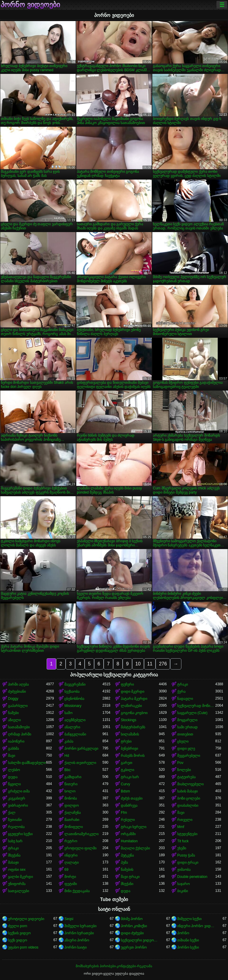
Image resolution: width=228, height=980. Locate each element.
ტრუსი (126, 741)
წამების (127, 870)
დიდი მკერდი (133, 692)
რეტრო (71, 841)
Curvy (125, 784)
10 (138, 664)
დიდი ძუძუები (132, 933)
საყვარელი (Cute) (192, 713)
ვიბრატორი (18, 805)
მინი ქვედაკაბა (77, 891)
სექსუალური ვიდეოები (140, 940)
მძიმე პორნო (132, 919)
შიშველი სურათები (80, 926)
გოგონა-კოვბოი (134, 713)
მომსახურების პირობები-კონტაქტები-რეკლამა (114, 966)
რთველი (185, 820)
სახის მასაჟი (187, 791)
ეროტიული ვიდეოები (26, 919)
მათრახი (72, 820)
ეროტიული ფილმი (80, 848)
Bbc (68, 770)
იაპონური (16, 741)
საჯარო (183, 884)
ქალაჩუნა (73, 813)
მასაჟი (13, 862)
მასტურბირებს (133, 727)
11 (150, 664)
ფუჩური (127, 684)
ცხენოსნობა (74, 699)
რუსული (128, 820)
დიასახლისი (188, 805)
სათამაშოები (19, 727)
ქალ (12, 813)
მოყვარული (187, 720)
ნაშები (13, 713)
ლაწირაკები (131, 706)
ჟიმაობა (184, 870)
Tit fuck (183, 841)
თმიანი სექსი (188, 940)
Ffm (124, 813)
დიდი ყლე (186, 749)
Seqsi (69, 919)
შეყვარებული (189, 756)
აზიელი (14, 720)
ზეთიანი (15, 820)
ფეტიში (71, 884)
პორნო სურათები (79, 933)
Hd (67, 756)
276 (163, 664)
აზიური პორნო (77, 940)
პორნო (183, 933)
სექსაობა (72, 692)
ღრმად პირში (20, 734)
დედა (13, 777)
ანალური (72, 727)
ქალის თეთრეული (80, 763)
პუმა (124, 862)
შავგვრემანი (75, 684)
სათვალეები (19, 891)
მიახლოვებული (190, 784)
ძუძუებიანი (17, 692)
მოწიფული (74, 827)
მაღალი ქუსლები (135, 848)
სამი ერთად (187, 727)
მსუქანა (14, 855)
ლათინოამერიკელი (81, 834)
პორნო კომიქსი (134, 926)
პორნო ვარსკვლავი (81, 749)
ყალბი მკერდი (20, 877)
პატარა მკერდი (134, 699)
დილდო (72, 805)
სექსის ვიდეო (19, 933)
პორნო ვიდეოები (30, 5)
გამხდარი (73, 777)
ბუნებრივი (129, 749)
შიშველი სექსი (189, 919)
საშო (68, 713)
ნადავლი (185, 699)
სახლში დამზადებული (27, 763)
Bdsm (125, 791)
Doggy (13, 699)
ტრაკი (183, 684)
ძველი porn (18, 926)
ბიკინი (183, 891)
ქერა (181, 692)
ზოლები (184, 770)
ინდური (71, 855)
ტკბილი (128, 770)
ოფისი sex (17, 870)
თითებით (185, 734)
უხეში (182, 848)
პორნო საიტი (76, 947)
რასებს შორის (133, 756)
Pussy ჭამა (186, 855)
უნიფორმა (17, 884)
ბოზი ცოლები (189, 798)
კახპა (69, 741)
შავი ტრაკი (130, 877)
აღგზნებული (75, 720)
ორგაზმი (128, 834)
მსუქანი (127, 884)
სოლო (70, 791)
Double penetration (192, 877)
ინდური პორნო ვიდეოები (196, 926)
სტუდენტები (187, 834)
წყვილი (14, 784)
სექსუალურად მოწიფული (196, 706)
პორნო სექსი (188, 947)
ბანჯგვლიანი (75, 734)
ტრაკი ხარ (130, 777)
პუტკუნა (127, 855)
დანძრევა (129, 805)
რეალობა (16, 827)
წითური (71, 784)
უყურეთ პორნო (134, 947)
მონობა (71, 798)
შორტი (70, 877)
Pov (180, 763)
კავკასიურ (17, 798)
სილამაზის (130, 734)
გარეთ (127, 763)
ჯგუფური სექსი (20, 834)
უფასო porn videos (23, 947)
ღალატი (72, 862)
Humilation (129, 841)
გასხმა (14, 749)
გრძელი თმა (19, 791)
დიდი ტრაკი (188, 862)
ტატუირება (186, 777)
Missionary (73, 706)
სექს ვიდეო (18, 940)
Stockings (129, 720)
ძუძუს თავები (132, 798)
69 (66, 870)
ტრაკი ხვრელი (134, 827)
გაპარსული (18, 706)
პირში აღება (18, 684)
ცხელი (183, 741)
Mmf (181, 827)
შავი (12, 756)
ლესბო (14, 770)
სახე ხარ (15, 841)
